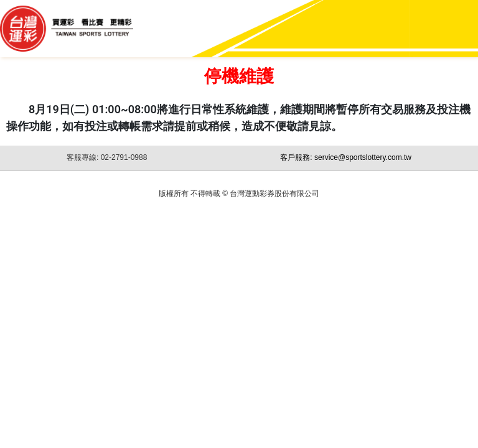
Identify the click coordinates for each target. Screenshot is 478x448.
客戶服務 (346, 157)
